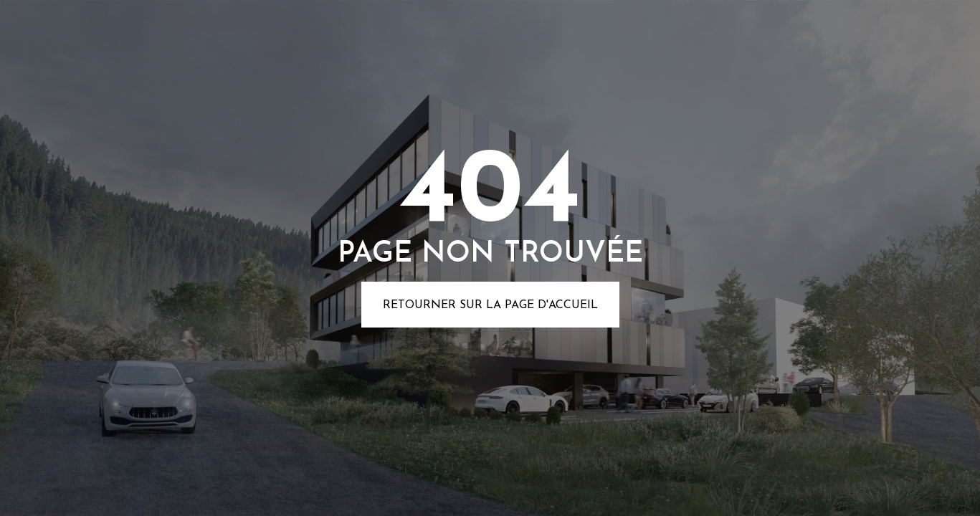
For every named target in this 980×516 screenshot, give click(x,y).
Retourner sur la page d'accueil (490, 305)
